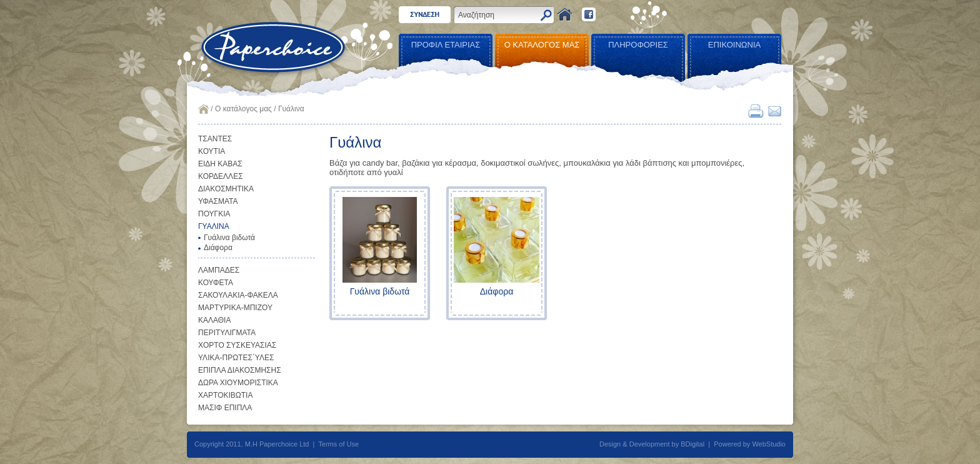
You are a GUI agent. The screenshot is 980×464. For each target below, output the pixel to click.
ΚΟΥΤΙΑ (212, 151)
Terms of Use (338, 444)
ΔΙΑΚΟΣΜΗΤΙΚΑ (226, 189)
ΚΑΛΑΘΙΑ (214, 320)
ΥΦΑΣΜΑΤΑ (218, 201)
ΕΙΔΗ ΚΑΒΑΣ (220, 164)
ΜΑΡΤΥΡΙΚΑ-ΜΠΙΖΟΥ (235, 308)
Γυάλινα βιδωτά (229, 238)
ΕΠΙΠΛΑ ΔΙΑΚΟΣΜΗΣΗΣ (240, 370)
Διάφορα (218, 248)
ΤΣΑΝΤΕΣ (215, 139)
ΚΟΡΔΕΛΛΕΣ (221, 176)
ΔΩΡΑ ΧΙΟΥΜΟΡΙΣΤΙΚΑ (238, 383)
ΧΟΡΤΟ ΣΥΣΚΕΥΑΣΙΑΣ (237, 345)
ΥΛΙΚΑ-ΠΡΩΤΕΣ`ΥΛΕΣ (236, 358)
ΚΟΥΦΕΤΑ (216, 283)
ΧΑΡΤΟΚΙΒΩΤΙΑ (225, 395)
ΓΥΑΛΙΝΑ (214, 226)
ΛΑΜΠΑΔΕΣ (219, 270)
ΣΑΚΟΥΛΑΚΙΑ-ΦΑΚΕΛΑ (238, 295)
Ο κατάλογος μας (243, 109)
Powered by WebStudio (750, 444)
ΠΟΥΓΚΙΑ (214, 214)
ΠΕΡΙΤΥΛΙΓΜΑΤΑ (227, 333)
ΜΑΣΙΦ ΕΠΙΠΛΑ (225, 408)
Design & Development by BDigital (652, 444)
